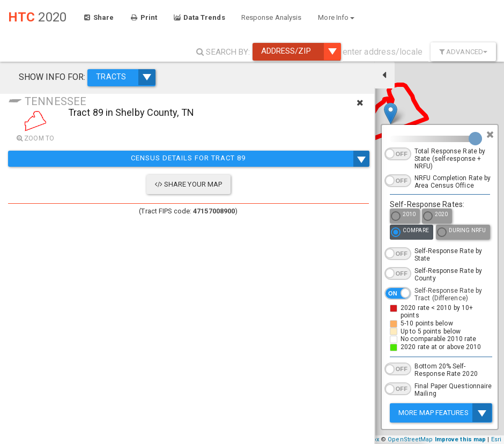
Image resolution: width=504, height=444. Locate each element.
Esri (496, 439)
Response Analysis (272, 17)
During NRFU (461, 233)
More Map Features (445, 413)
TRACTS (118, 74)
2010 (403, 217)
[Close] (490, 135)
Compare (410, 233)
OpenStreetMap (410, 439)
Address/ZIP (301, 51)
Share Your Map (108, 184)
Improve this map (461, 439)
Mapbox (368, 439)
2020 (435, 217)
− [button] (229, 430)
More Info (336, 17)
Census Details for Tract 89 (108, 159)
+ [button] (229, 413)
